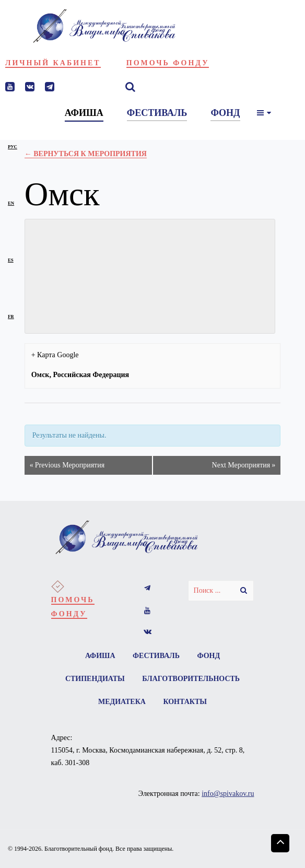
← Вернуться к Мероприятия (86, 154)
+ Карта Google (55, 355)
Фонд (209, 656)
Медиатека (122, 702)
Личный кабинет (53, 63)
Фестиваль (156, 656)
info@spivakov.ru (228, 794)
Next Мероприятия (244, 465)
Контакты (185, 702)
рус (13, 147)
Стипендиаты (95, 679)
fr (11, 316)
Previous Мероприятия (67, 465)
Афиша (100, 656)
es (11, 260)
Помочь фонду (168, 63)
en (11, 203)
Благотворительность (191, 679)
